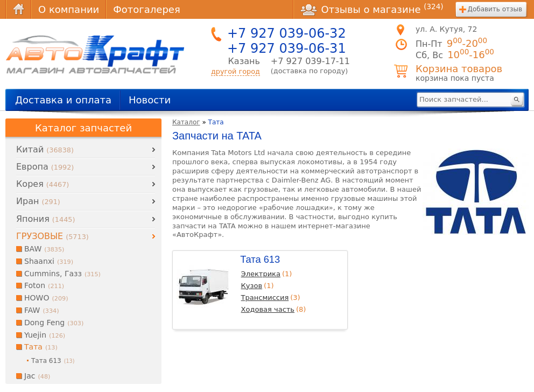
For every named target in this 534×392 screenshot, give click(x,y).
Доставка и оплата (63, 100)
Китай (45, 149)
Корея (43, 184)
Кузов (252, 286)
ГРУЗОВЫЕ (52, 236)
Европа (45, 167)
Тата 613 (260, 259)
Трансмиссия (265, 297)
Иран (38, 201)
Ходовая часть (268, 309)
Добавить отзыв (495, 9)
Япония (45, 219)
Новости (150, 100)
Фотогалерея (146, 9)
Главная (18, 9)
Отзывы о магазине (372, 9)
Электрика (261, 274)
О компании (69, 9)
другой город (236, 71)
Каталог (186, 122)
